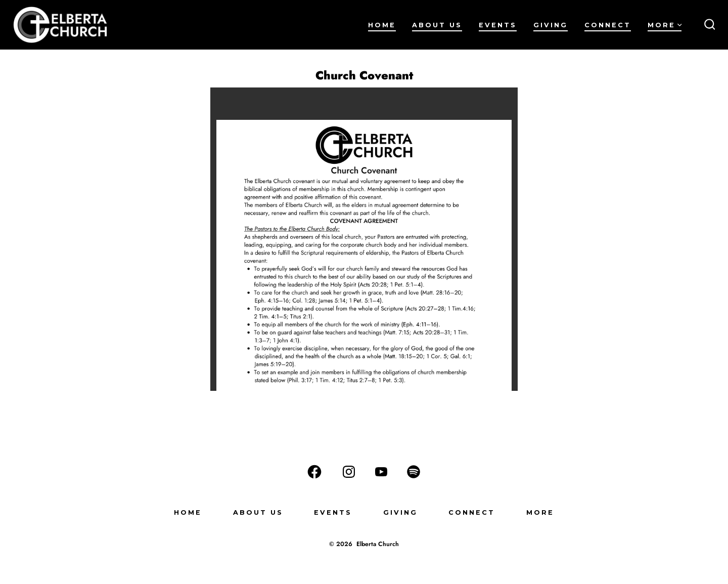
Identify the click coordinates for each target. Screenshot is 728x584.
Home (382, 25)
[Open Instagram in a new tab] (349, 472)
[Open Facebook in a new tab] (314, 472)
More (665, 25)
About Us (437, 25)
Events (498, 25)
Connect (608, 25)
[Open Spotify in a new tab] (414, 472)
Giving (551, 25)
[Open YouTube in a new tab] (381, 472)
